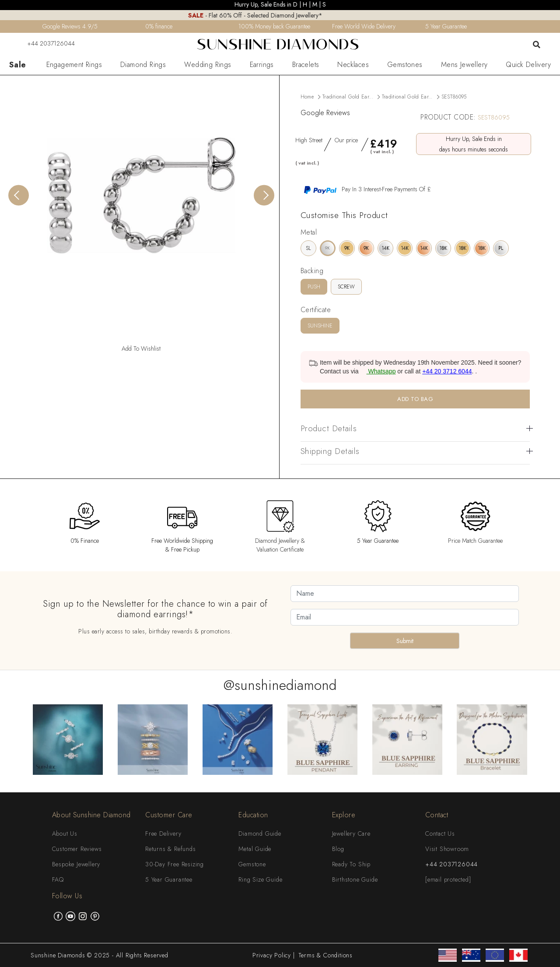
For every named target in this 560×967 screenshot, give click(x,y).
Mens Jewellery (464, 65)
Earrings (262, 65)
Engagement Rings (74, 65)
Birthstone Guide (355, 879)
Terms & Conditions (325, 955)
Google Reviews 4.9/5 (70, 26)
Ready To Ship (351, 864)
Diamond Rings (143, 65)
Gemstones (405, 65)
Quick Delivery (528, 65)
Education (253, 815)
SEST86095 (454, 97)
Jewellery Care (351, 833)
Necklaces (353, 65)
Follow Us (67, 896)
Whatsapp (378, 371)
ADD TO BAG (415, 399)
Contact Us (440, 833)
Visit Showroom (447, 849)
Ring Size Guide (260, 879)
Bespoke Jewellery (76, 864)
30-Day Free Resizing (175, 864)
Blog (338, 849)
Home (307, 97)
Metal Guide (255, 849)
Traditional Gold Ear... (348, 97)
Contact (437, 815)
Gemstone (252, 864)
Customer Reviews (77, 849)
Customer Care (169, 815)
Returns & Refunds (171, 849)
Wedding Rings (208, 65)
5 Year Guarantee (169, 879)
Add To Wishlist (141, 348)
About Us (65, 833)
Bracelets (306, 65)
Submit (405, 641)
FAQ (58, 879)
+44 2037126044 (45, 43)
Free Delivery (163, 833)
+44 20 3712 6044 (447, 371)
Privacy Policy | (274, 955)
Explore (344, 815)
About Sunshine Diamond (91, 815)
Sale (18, 65)
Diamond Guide (260, 833)
